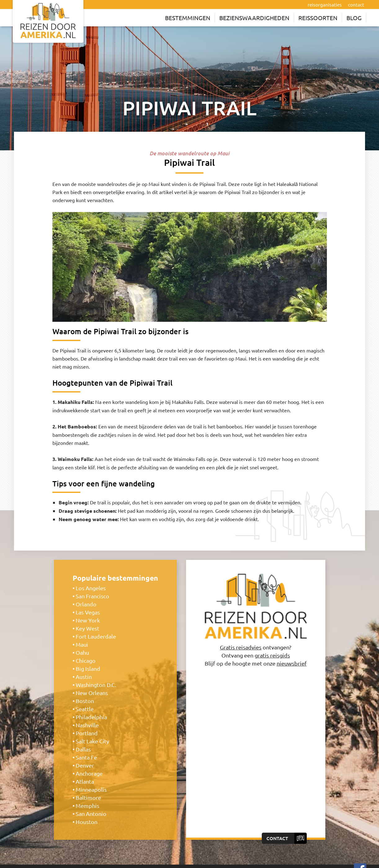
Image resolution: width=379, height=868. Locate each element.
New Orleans (92, 691)
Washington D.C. (96, 683)
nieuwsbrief (292, 662)
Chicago (86, 659)
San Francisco (92, 595)
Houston (87, 820)
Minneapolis (91, 788)
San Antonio (91, 812)
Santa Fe (86, 756)
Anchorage (89, 772)
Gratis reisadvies (241, 646)
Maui (82, 643)
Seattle (85, 708)
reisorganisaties (325, 4)
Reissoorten (318, 18)
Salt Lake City (92, 740)
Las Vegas (88, 611)
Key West (87, 627)
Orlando (86, 603)
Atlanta (85, 780)
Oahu (82, 651)
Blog (354, 18)
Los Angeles (91, 587)
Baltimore (88, 796)
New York (88, 619)
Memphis (87, 804)
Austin (84, 675)
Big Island (88, 667)
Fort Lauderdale (96, 635)
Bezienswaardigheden (254, 18)
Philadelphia (91, 716)
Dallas (83, 748)
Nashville (87, 724)
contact (356, 4)
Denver (85, 764)
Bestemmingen (188, 18)
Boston (85, 700)
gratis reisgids (272, 654)
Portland (87, 732)
